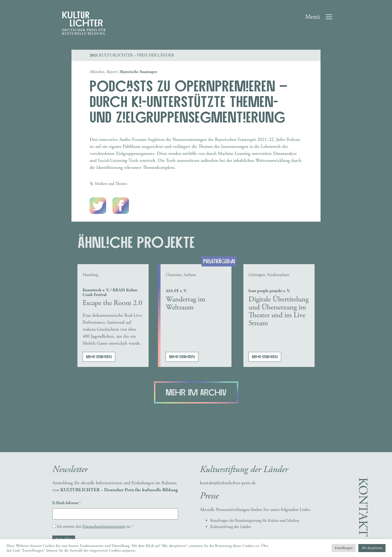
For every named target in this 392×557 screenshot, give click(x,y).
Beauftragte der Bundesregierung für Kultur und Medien (255, 521)
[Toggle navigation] (321, 17)
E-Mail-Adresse (66, 503)
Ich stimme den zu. (95, 527)
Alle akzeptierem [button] (372, 548)
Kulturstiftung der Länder (231, 527)
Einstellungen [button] (344, 548)
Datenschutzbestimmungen (104, 527)
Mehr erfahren (99, 357)
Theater (121, 184)
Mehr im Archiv (196, 393)
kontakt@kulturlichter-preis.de (228, 483)
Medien (101, 184)
